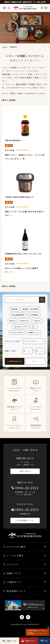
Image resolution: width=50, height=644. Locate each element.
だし (34, 327)
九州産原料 (34, 315)
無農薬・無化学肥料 (31, 309)
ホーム (5, 47)
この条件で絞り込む (14, 361)
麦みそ (13, 321)
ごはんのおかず (18, 332)
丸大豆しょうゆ (21, 327)
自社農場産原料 (18, 315)
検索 (42, 300)
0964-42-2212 (27, 488)
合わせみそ (25, 321)
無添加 (15, 309)
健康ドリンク (34, 332)
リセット (35, 361)
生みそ (38, 321)
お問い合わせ (25, 471)
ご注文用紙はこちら (25, 520)
